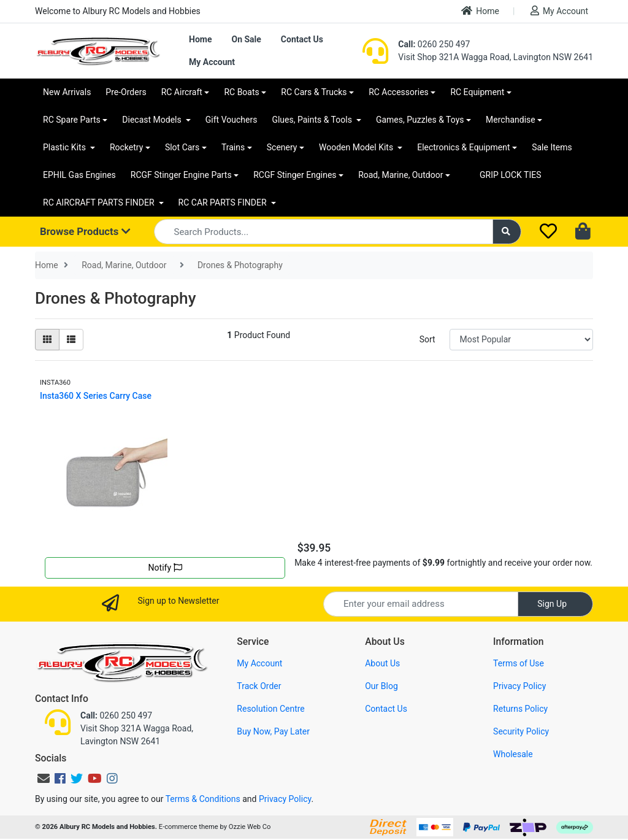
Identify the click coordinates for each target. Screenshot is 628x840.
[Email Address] (421, 604)
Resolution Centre (270, 709)
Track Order (259, 686)
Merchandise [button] (511, 120)
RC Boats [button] (241, 92)
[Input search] (324, 232)
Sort (427, 339)
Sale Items (552, 147)
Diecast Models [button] (153, 120)
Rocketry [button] (126, 147)
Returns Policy (520, 709)
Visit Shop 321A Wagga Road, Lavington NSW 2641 (496, 57)
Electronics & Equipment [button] (463, 147)
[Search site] (507, 232)
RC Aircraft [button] (182, 92)
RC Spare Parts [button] (72, 120)
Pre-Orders (126, 92)
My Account (559, 11)
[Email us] (44, 779)
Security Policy (521, 731)
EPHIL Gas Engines (79, 175)
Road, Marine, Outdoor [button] (400, 175)
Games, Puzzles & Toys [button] (420, 120)
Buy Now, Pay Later (273, 731)
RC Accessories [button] (399, 92)
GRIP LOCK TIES (511, 175)
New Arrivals (67, 92)
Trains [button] (233, 147)
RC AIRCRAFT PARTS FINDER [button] (100, 202)
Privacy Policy (519, 686)
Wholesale (513, 754)
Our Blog (381, 686)
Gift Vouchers (232, 120)
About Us (382, 663)
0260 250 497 (434, 44)
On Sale (246, 39)
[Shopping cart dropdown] (584, 232)
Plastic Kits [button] (65, 147)
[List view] (71, 340)
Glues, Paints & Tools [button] (313, 120)
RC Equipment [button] (477, 92)
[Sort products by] (521, 340)
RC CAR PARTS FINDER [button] (224, 202)
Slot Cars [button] (182, 147)
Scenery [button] (282, 147)
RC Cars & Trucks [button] (314, 92)
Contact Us (302, 39)
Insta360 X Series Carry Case (96, 396)
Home (480, 11)
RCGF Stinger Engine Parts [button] (181, 175)
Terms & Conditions (203, 799)
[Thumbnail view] (47, 340)
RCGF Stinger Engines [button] (295, 175)
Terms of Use (519, 663)
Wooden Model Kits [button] (357, 147)
